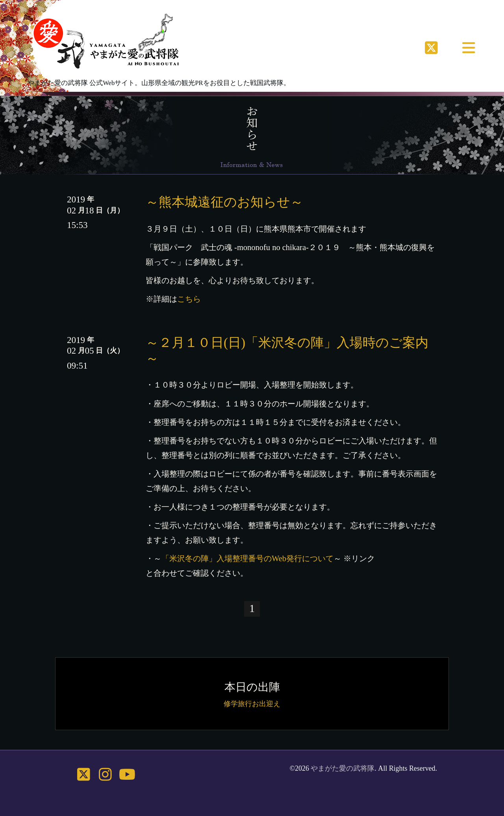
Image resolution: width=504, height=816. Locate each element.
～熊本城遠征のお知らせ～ (224, 202)
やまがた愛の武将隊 (343, 768)
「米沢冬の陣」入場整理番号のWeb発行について (247, 558)
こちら (189, 299)
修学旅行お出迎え (252, 704)
